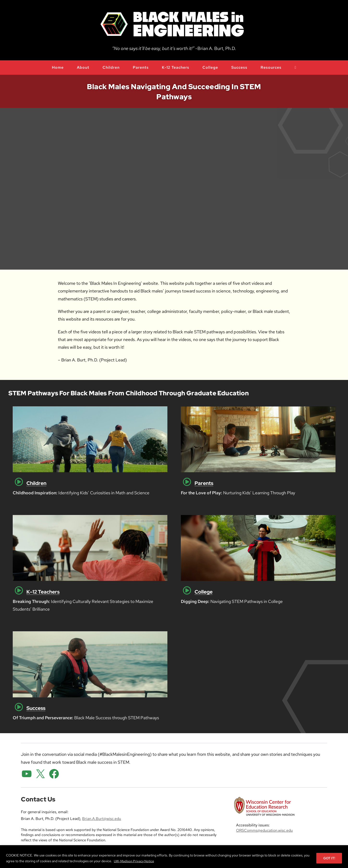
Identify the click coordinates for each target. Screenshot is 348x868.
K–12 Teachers (43, 592)
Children (36, 483)
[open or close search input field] (295, 68)
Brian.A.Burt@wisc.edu (102, 819)
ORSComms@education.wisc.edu (264, 830)
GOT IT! (329, 858)
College (204, 592)
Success (36, 708)
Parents (204, 483)
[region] (174, 857)
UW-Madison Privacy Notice (135, 861)
